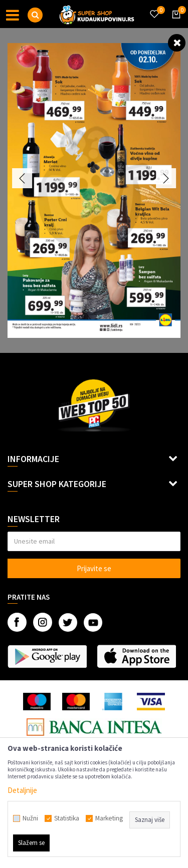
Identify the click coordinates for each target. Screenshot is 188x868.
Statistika (67, 818)
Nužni (30, 818)
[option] (94, 190)
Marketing (109, 818)
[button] (35, 15)
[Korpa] (174, 24)
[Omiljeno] (154, 8)
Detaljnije (22, 790)
